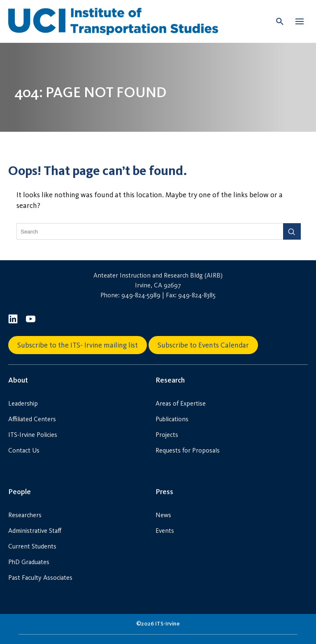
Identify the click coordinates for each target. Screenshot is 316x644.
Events (165, 531)
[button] (300, 21)
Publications (172, 419)
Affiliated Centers (32, 419)
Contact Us (24, 450)
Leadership (23, 403)
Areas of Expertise (181, 403)
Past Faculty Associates (40, 577)
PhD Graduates (29, 562)
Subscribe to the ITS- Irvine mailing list (78, 345)
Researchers (25, 515)
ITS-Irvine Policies (33, 435)
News (163, 515)
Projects (167, 435)
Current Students (32, 546)
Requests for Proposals (188, 450)
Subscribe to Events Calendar (203, 345)
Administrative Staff (35, 531)
